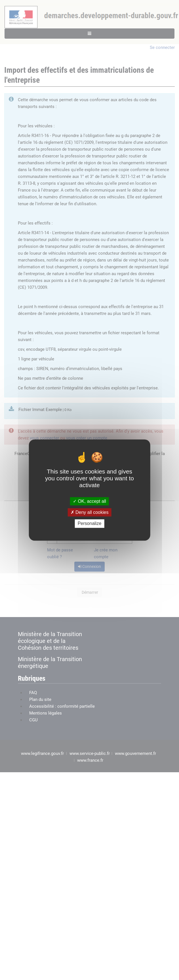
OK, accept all (89, 501)
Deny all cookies (90, 512)
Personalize (90, 524)
